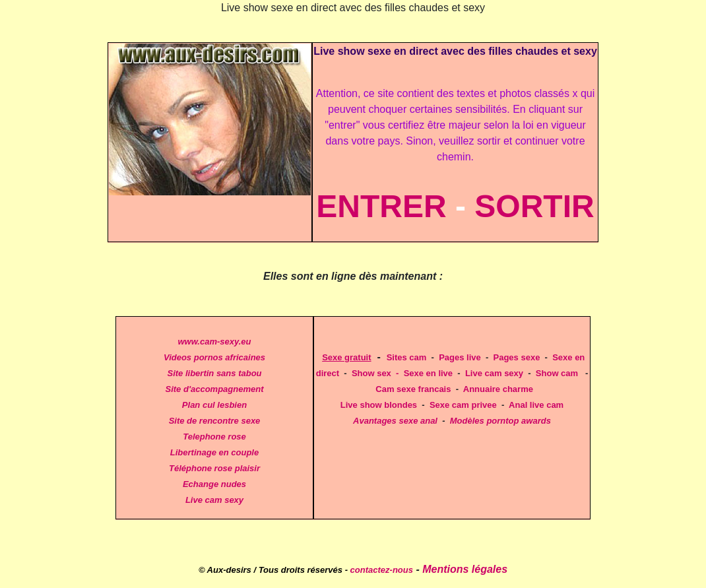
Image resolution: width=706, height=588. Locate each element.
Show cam (557, 373)
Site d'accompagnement (214, 389)
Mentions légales (465, 569)
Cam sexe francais (413, 389)
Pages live (460, 357)
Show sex (371, 373)
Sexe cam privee (463, 405)
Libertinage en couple (214, 452)
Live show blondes (379, 405)
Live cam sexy (214, 500)
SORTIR (534, 206)
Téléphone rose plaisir (214, 468)
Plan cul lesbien (214, 405)
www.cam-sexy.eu (214, 342)
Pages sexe (517, 357)
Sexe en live (428, 373)
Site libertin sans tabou (214, 373)
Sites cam (407, 357)
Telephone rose (214, 437)
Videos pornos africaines (214, 357)
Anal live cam (536, 405)
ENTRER (381, 206)
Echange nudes (214, 484)
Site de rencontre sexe (215, 421)
